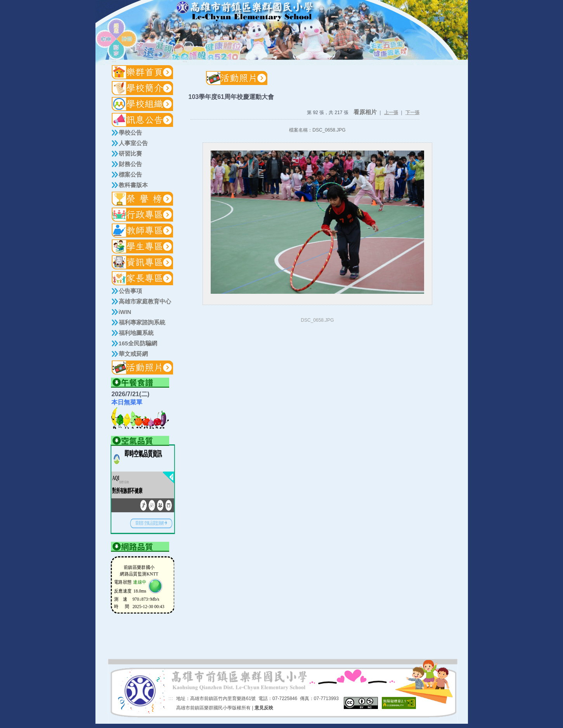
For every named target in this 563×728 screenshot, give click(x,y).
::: (425, 20)
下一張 (412, 113)
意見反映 (264, 708)
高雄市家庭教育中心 (145, 302)
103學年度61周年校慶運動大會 (231, 97)
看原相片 (365, 112)
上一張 (391, 113)
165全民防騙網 (138, 343)
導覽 (439, 19)
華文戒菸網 (133, 354)
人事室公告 (133, 143)
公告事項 (130, 291)
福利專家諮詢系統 (142, 322)
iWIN (125, 312)
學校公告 (130, 133)
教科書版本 (133, 185)
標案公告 (130, 175)
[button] (143, 88)
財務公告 (130, 164)
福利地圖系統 (136, 333)
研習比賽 (130, 154)
